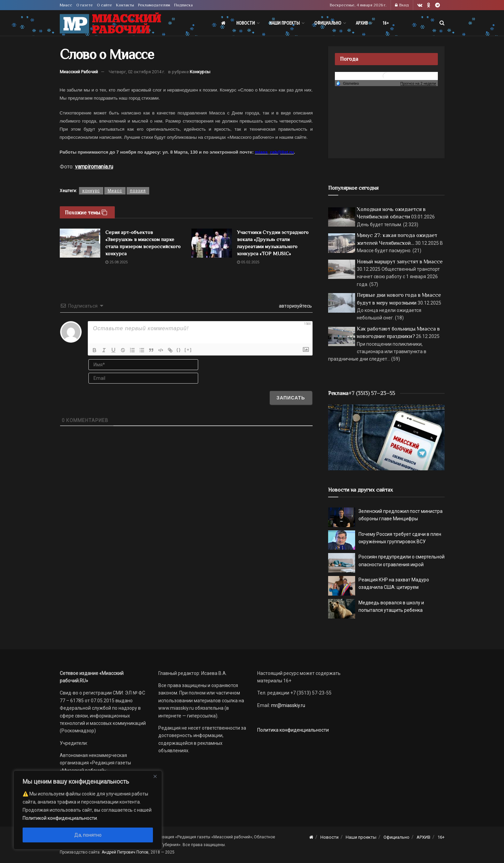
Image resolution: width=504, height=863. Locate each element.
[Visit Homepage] (110, 23)
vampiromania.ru (94, 167)
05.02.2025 (248, 262)
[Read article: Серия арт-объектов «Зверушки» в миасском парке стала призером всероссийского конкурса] (80, 243)
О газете (85, 5)
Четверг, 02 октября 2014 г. (137, 72)
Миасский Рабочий (79, 72)
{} (179, 350)
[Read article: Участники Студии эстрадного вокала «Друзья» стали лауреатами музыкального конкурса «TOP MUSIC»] (212, 243)
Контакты (125, 5)
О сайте (104, 5)
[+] (188, 350)
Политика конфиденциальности (293, 730)
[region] (88, 810)
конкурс (91, 191)
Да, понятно (88, 835)
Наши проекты (285, 23)
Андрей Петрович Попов (125, 852)
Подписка (183, 5)
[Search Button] (442, 23)
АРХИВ (362, 23)
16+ (386, 23)
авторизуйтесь (295, 306)
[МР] (386, 437)
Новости (246, 23)
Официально (328, 23)
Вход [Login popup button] (402, 5)
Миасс (66, 5)
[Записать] (291, 398)
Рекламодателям (154, 5)
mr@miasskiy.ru (288, 705)
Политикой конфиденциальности (60, 818)
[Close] (155, 776)
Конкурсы (200, 72)
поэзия (138, 191)
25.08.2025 (116, 262)
